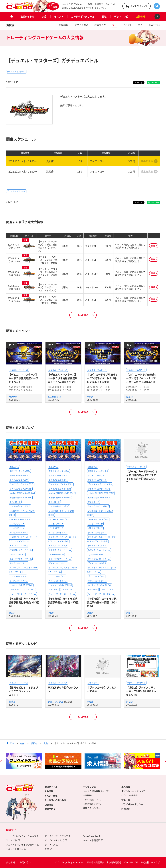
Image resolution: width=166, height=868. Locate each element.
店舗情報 (140, 16)
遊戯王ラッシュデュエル (20, 471)
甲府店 (90, 397)
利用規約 (126, 809)
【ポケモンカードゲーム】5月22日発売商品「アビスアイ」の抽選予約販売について (142, 477)
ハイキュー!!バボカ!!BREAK (21, 585)
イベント (59, 16)
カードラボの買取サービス (96, 791)
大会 (44, 16)
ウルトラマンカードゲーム (21, 559)
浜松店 (10, 25)
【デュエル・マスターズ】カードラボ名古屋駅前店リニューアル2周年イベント (63, 378)
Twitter (153, 25)
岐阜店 (129, 397)
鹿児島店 (13, 397)
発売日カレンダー (92, 808)
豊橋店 (12, 701)
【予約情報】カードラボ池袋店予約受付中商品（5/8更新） (24, 602)
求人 (140, 25)
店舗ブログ (100, 25)
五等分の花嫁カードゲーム (21, 498)
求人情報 (126, 787)
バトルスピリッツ (17, 528)
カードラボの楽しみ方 (83, 16)
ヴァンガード (15, 502)
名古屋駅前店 (54, 397)
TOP (12, 743)
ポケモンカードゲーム (19, 476)
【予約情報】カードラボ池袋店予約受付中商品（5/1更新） (63, 602)
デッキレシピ (121, 16)
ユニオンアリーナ (17, 524)
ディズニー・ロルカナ (19, 563)
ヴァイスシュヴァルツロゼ (21, 489)
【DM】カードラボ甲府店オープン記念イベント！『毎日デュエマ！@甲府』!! (102, 378)
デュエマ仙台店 (56, 701)
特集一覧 (126, 800)
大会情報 (49, 791)
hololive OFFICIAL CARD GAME (22, 493)
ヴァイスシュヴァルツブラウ (22, 484)
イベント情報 (51, 796)
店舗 (22, 743)
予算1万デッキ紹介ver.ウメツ (63, 689)
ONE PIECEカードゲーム (20, 519)
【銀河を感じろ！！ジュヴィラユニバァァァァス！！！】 (23, 691)
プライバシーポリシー (132, 804)
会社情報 (10, 862)
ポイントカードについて (133, 791)
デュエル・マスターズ (16, 72)
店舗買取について (92, 795)
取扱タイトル (27, 16)
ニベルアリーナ (28, 590)
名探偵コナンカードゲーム (21, 550)
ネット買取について (93, 800)
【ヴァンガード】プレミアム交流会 (102, 689)
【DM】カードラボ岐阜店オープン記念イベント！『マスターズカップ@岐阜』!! (142, 378)
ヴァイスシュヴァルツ (19, 480)
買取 (104, 16)
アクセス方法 (81, 25)
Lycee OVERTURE (17, 555)
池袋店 (12, 613)
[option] (24, 761)
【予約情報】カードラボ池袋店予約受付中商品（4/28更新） (102, 602)
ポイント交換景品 (130, 795)
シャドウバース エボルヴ (20, 506)
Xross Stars (14, 590)
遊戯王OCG (14, 467)
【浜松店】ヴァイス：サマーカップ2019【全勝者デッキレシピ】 (141, 691)
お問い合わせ (26, 862)
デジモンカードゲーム (19, 533)
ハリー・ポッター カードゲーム (23, 594)
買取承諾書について (93, 804)
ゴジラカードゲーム (18, 576)
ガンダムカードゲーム (19, 581)
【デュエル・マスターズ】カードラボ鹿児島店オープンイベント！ (23, 378)
